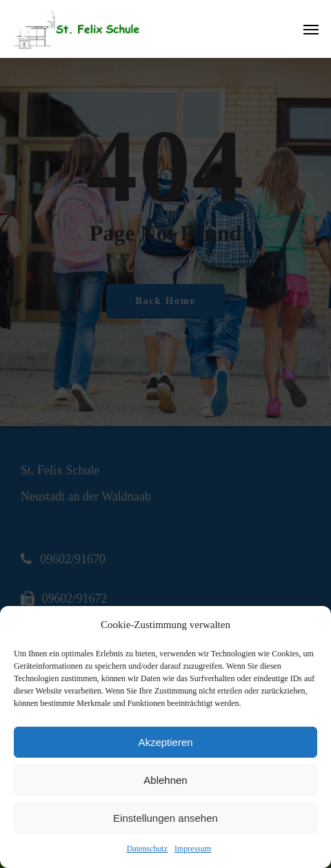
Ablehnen (165, 780)
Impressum (193, 849)
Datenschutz (147, 849)
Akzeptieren (165, 742)
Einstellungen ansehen (165, 818)
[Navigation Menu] (311, 29)
